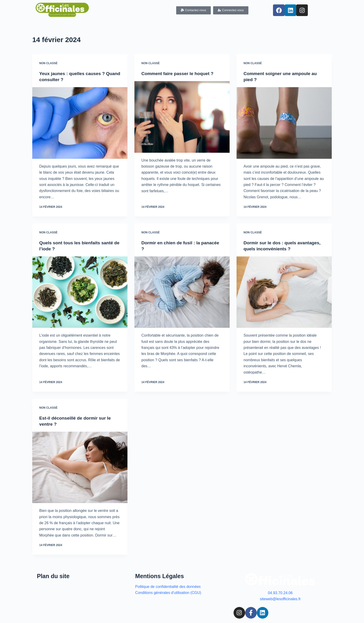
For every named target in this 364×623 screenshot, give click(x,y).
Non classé (48, 63)
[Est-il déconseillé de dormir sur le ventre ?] (80, 467)
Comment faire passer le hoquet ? (179, 73)
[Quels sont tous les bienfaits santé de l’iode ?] (80, 292)
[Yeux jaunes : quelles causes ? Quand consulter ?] (80, 123)
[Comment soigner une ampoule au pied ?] (284, 123)
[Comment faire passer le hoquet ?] (182, 117)
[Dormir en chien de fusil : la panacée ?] (182, 292)
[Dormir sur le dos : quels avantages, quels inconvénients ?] (284, 292)
